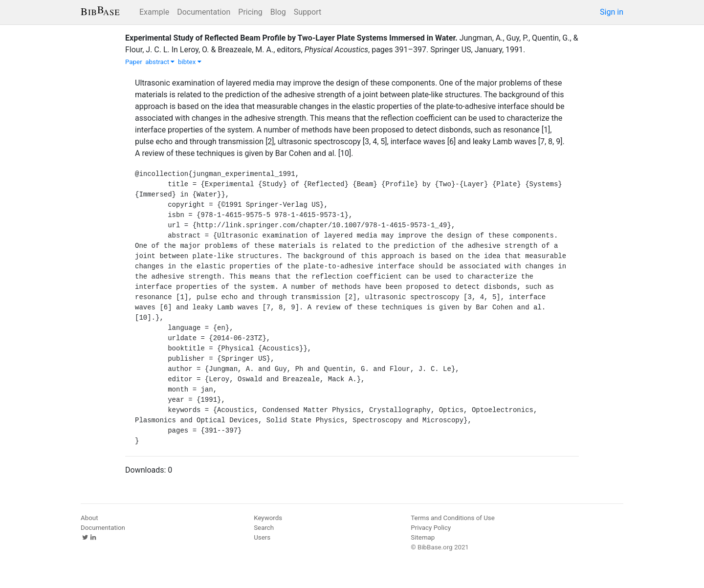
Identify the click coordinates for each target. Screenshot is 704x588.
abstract (160, 62)
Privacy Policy (431, 528)
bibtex (190, 62)
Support (308, 12)
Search (264, 528)
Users (262, 537)
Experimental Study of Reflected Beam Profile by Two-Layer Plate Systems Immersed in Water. (291, 38)
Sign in (612, 12)
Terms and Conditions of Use (452, 518)
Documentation (204, 12)
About (89, 518)
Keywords (268, 518)
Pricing (250, 12)
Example (154, 12)
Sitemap (423, 537)
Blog (278, 12)
